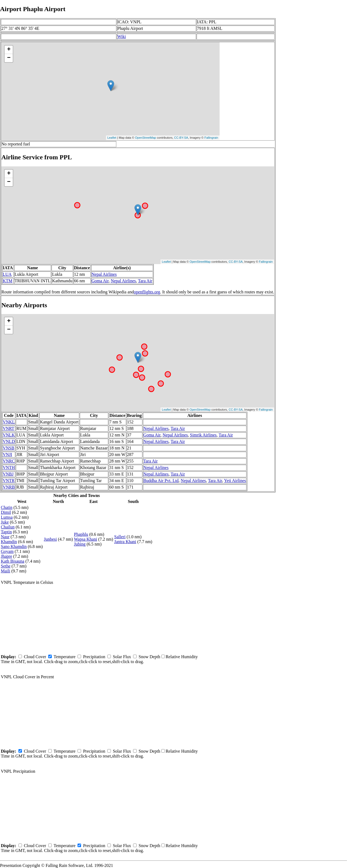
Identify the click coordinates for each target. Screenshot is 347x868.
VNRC (9, 461)
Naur (5, 537)
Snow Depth (149, 657)
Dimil (6, 512)
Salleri (120, 537)
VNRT (9, 428)
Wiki (122, 37)
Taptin (6, 532)
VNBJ (8, 474)
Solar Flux (122, 657)
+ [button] (9, 50)
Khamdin (9, 542)
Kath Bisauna (13, 561)
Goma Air (100, 281)
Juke (5, 522)
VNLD (9, 441)
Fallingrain (211, 138)
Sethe (6, 566)
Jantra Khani (125, 542)
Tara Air (145, 281)
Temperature (65, 657)
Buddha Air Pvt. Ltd (161, 481)
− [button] (9, 58)
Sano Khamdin (14, 547)
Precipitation (94, 657)
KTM (8, 281)
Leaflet (112, 138)
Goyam (7, 551)
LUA (7, 274)
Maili (6, 571)
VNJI (7, 454)
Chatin (7, 507)
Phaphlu (81, 534)
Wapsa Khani (86, 539)
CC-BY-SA (181, 138)
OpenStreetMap (146, 138)
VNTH (9, 468)
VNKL (9, 422)
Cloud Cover (35, 657)
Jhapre (7, 556)
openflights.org (147, 292)
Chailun (8, 527)
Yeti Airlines (235, 481)
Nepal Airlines (104, 274)
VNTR (9, 481)
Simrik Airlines (203, 435)
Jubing (80, 544)
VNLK (9, 435)
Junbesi (50, 539)
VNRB (9, 487)
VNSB (9, 448)
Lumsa (7, 517)
